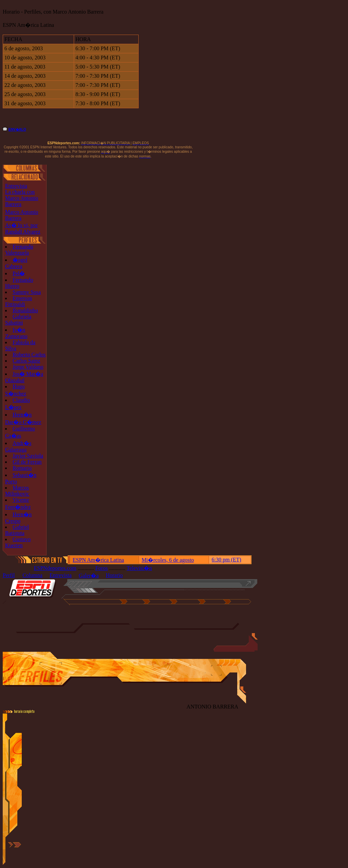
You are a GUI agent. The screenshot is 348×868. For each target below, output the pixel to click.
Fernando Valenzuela (19, 250)
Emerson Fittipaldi (19, 301)
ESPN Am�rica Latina (98, 560)
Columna (32, 575)
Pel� (19, 273)
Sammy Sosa (27, 292)
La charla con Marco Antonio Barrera (22, 198)
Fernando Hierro (19, 283)
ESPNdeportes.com (55, 568)
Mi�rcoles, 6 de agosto (168, 560)
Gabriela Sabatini (18, 320)
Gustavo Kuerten (18, 542)
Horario (114, 575)
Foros (101, 568)
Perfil (9, 575)
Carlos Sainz (26, 361)
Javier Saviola (28, 456)
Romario (22, 468)
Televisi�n (139, 568)
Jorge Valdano (28, 367)
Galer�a (89, 576)
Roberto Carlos (29, 355)
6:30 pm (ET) (227, 560)
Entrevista (16, 186)
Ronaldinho (25, 310)
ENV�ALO (17, 130)
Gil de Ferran (27, 462)
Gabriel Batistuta (17, 530)
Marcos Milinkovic (17, 491)
